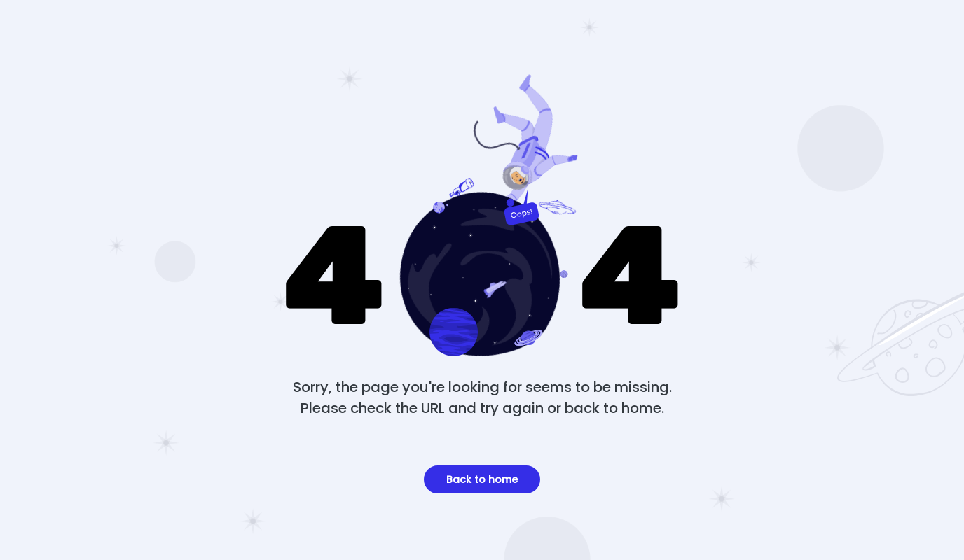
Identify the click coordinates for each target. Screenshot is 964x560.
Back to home (482, 479)
